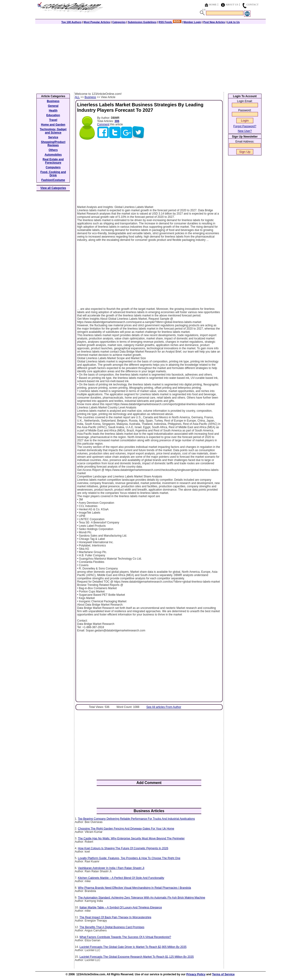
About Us (232, 4)
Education (53, 115)
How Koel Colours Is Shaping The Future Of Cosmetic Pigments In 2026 (123, 848)
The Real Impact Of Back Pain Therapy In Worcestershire (115, 917)
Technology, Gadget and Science (53, 131)
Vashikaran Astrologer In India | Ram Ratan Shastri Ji (111, 868)
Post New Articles (214, 22)
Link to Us (233, 22)
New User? (245, 131)
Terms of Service (223, 974)
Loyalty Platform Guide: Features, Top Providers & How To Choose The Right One (129, 858)
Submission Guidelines (142, 22)
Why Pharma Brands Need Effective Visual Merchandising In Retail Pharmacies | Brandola (134, 888)
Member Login (192, 22)
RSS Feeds (170, 22)
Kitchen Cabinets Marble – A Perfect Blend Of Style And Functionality (121, 878)
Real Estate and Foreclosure (53, 161)
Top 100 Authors (71, 22)
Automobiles (53, 155)
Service (53, 137)
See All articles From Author (164, 707)
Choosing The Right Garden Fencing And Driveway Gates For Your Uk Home (126, 829)
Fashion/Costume (53, 180)
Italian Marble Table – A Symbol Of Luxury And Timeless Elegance (121, 907)
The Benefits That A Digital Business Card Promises (112, 927)
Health (53, 111)
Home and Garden (53, 125)
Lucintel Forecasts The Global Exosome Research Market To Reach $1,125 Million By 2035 (137, 957)
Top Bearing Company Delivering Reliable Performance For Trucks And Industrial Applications (136, 819)
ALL (77, 97)
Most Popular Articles (97, 22)
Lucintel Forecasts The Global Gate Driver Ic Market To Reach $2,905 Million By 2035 (133, 947)
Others (53, 150)
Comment (103, 124)
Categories (119, 22)
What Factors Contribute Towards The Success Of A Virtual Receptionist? (125, 937)
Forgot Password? (245, 126)
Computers (53, 167)
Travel (53, 120)
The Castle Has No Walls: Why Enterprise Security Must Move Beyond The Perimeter (131, 838)
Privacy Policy (196, 974)
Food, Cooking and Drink (53, 174)
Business (90, 97)
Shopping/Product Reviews (53, 144)
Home (213, 4)
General (53, 106)
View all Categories (53, 188)
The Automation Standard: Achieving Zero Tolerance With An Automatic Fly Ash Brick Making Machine (141, 898)
